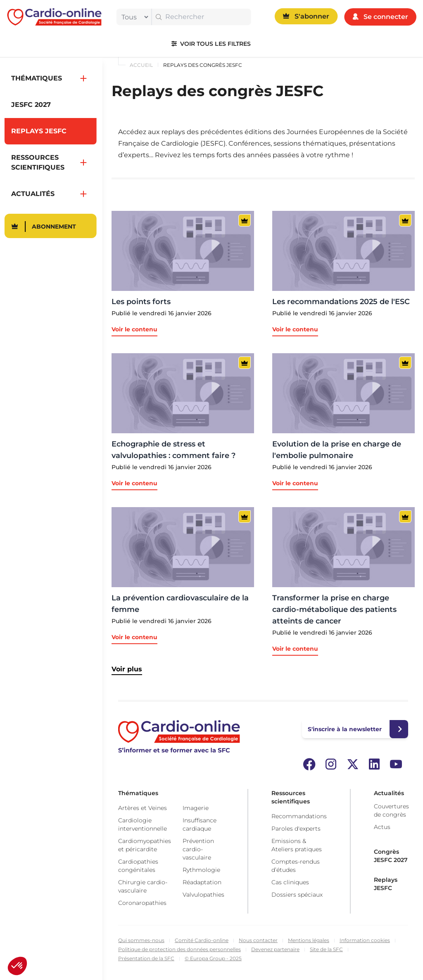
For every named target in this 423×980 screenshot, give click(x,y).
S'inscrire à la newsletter (345, 729)
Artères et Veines (143, 808)
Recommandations (299, 816)
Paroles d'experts (296, 829)
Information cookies (365, 940)
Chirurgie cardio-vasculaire (143, 886)
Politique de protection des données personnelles (179, 949)
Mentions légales (309, 940)
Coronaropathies (142, 903)
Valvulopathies (203, 895)
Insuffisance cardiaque (200, 824)
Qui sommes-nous (141, 940)
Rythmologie (201, 870)
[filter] (133, 17)
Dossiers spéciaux (297, 895)
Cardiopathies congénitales (138, 866)
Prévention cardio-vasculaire (198, 849)
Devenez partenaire (275, 949)
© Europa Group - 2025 (213, 958)
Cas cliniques (290, 882)
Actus (382, 827)
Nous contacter (258, 940)
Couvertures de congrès (391, 810)
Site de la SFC (326, 949)
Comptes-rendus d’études (296, 866)
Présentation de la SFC (146, 958)
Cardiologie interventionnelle (143, 824)
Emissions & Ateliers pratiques (297, 845)
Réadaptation (202, 882)
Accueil (141, 65)
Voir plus (127, 669)
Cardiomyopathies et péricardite (145, 845)
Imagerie (196, 808)
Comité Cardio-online (202, 940)
